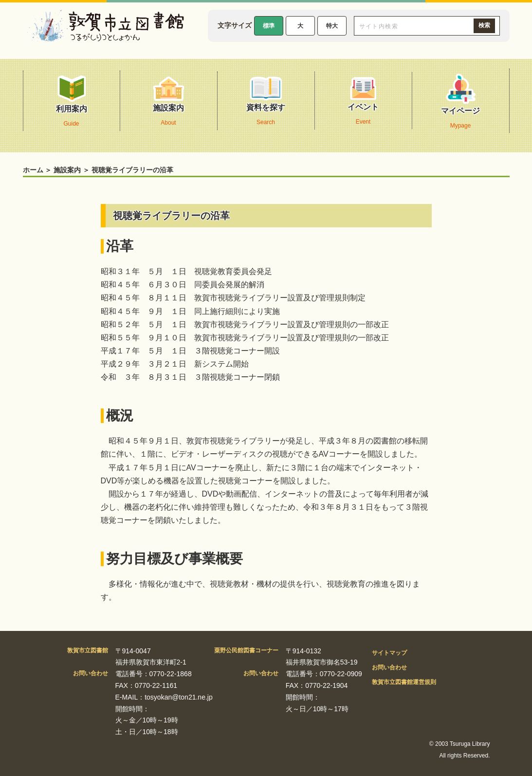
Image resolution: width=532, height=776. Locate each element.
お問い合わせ (389, 667)
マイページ (460, 103)
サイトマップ (389, 653)
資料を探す (266, 103)
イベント (363, 103)
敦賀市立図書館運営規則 (404, 682)
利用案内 (72, 103)
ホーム (33, 170)
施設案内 (168, 103)
